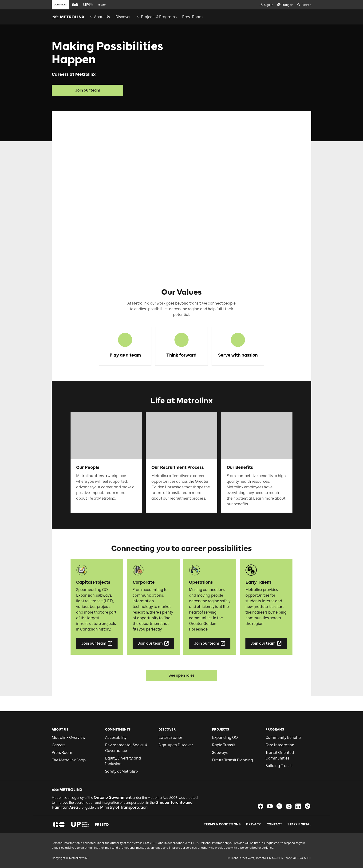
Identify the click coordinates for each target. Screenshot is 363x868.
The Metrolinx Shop (69, 760)
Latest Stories (170, 737)
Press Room (62, 753)
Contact (274, 824)
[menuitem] (100, 17)
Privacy (254, 824)
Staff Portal (299, 824)
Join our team (88, 90)
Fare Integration (280, 745)
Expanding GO (225, 737)
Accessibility (116, 737)
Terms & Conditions (222, 824)
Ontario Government (113, 798)
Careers (59, 745)
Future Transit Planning (233, 760)
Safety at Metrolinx (122, 771)
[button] (75, 5)
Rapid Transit (224, 745)
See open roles (181, 675)
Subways (220, 753)
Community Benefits (283, 737)
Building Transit (279, 766)
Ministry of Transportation (124, 807)
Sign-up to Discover (176, 745)
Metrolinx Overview (69, 737)
